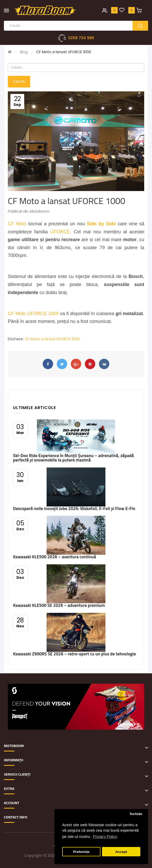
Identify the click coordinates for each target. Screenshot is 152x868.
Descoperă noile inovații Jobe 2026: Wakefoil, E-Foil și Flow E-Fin (74, 508)
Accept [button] (121, 852)
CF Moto (17, 224)
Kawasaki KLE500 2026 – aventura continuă (55, 557)
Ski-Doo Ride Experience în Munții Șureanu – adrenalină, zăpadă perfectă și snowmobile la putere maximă (73, 458)
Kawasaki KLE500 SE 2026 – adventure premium (59, 605)
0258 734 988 (81, 38)
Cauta (19, 82)
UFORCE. (61, 232)
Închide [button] (136, 814)
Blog (24, 52)
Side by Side (101, 224)
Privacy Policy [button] (105, 836)
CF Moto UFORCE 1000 (33, 314)
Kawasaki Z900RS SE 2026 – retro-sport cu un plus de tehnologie (74, 654)
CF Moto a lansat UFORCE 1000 (64, 52)
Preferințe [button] (81, 852)
